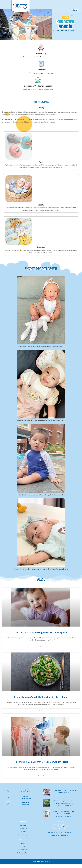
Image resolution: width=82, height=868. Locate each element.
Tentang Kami (24, 857)
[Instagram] (59, 830)
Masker (24, 836)
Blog (24, 851)
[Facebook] (55, 830)
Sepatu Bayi (24, 839)
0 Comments (67, 799)
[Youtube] (64, 830)
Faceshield (24, 829)
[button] (61, 3)
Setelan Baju (24, 833)
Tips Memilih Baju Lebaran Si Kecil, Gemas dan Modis (41, 766)
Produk (24, 847)
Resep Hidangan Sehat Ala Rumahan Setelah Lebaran (41, 701)
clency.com (26, 809)
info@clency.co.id (25, 802)
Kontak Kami (24, 854)
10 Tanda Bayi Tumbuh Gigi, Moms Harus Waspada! (41, 636)
